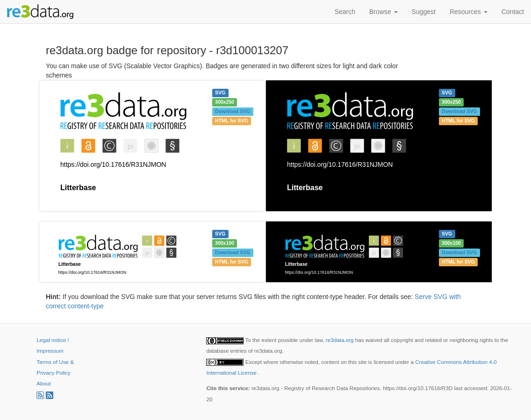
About (43, 383)
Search (345, 12)
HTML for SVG (232, 121)
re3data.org (341, 340)
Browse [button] (384, 12)
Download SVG (233, 111)
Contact (513, 12)
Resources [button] (469, 12)
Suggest (424, 12)
